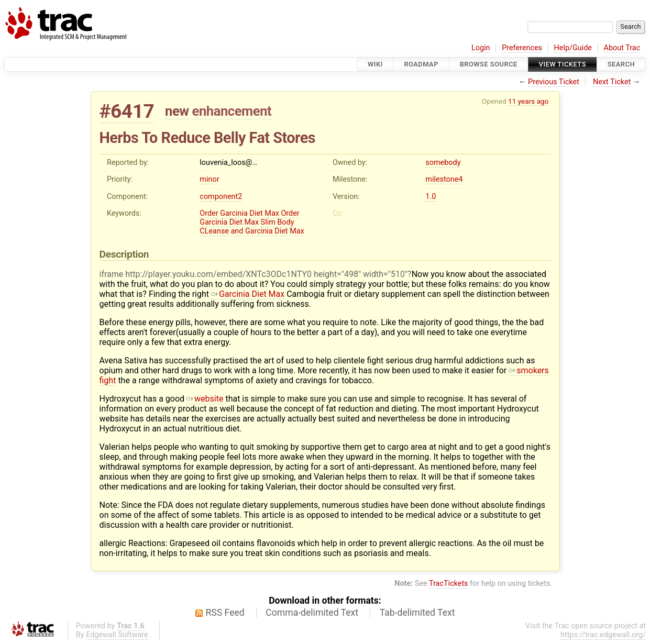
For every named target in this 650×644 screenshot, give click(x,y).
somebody (443, 163)
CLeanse (214, 231)
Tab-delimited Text (417, 613)
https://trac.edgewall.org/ (603, 635)
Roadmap (421, 64)
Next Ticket (612, 82)
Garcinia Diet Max (248, 294)
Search (621, 64)
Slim (268, 222)
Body (285, 222)
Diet (256, 213)
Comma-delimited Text (312, 613)
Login (481, 48)
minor (209, 179)
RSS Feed (225, 613)
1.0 (431, 197)
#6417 (127, 111)
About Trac (622, 48)
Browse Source (489, 64)
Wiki (375, 64)
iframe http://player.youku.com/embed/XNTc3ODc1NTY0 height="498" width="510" (254, 274)
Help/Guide (573, 48)
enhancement (232, 111)
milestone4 (444, 179)
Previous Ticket (554, 82)
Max (272, 213)
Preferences (522, 48)
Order (209, 213)
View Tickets (563, 64)
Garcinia (234, 213)
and (237, 231)
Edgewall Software (117, 635)
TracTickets (449, 584)
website (205, 399)
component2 (221, 197)
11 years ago (528, 101)
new (177, 111)
